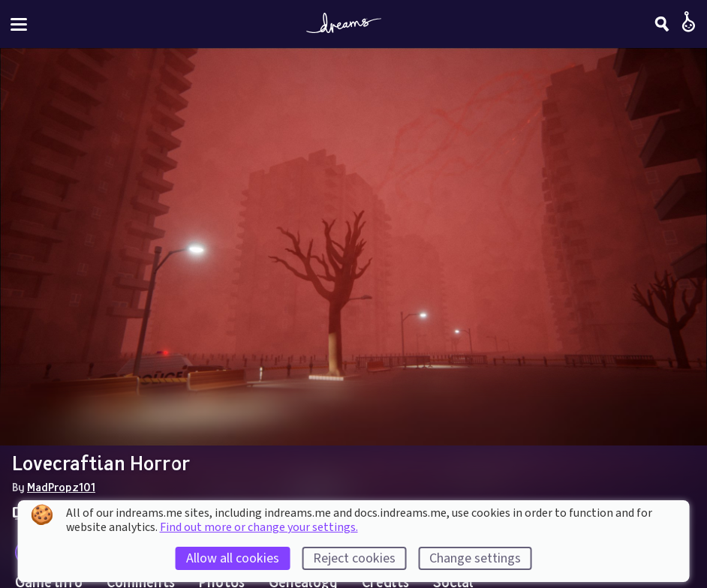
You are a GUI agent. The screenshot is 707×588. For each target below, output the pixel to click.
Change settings (475, 558)
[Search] (662, 24)
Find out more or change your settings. (259, 527)
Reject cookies (354, 558)
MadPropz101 (61, 487)
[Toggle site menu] (19, 24)
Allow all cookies (233, 558)
